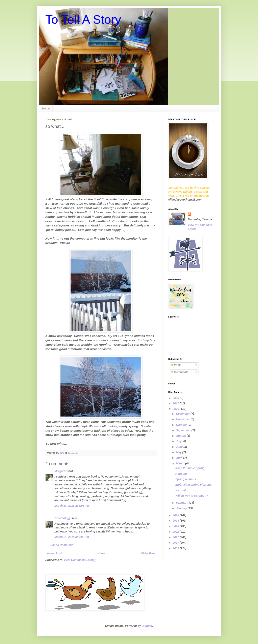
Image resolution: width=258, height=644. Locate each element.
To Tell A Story (83, 19)
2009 (176, 548)
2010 (176, 543)
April (180, 458)
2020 (176, 398)
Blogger (147, 626)
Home (46, 108)
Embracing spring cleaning (193, 485)
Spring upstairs (186, 479)
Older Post (148, 553)
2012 (176, 532)
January (182, 508)
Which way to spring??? (192, 496)
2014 (176, 521)
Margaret (60, 471)
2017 (176, 403)
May (179, 452)
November (183, 419)
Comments (180, 372)
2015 (176, 515)
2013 (176, 526)
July (179, 441)
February (182, 503)
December (183, 414)
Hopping (181, 474)
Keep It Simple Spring (190, 468)
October (182, 425)
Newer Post (54, 553)
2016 (176, 409)
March (180, 463)
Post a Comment (61, 545)
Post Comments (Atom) (80, 560)
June (180, 447)
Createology (63, 518)
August (181, 436)
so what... (182, 490)
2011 (176, 537)
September (184, 430)
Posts (176, 365)
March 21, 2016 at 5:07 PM (72, 537)
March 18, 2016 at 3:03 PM (72, 506)
